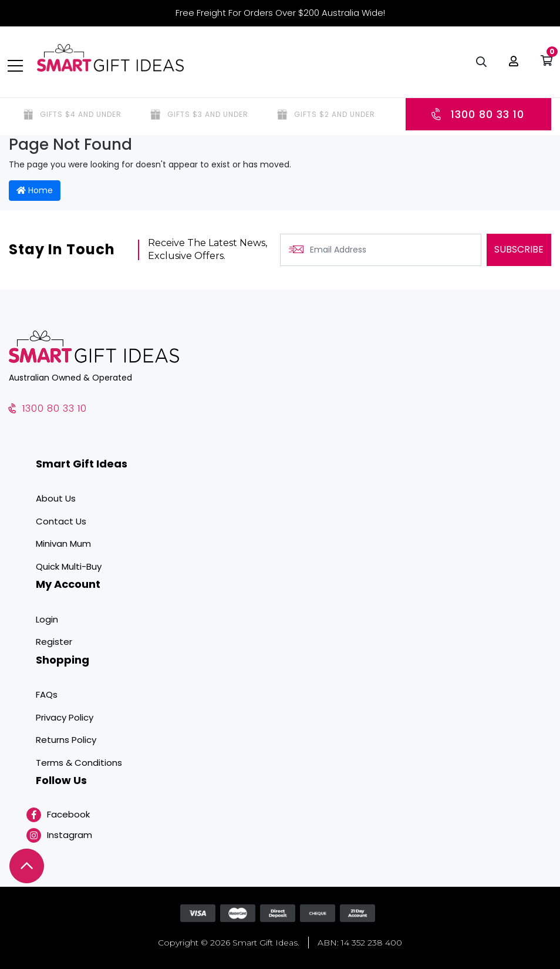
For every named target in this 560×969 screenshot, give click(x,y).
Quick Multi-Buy (69, 566)
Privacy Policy (65, 717)
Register (54, 642)
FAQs (47, 694)
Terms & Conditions (79, 763)
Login (47, 619)
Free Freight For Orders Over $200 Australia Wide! (280, 13)
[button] (512, 65)
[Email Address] (381, 250)
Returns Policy (66, 740)
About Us (56, 498)
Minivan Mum (63, 544)
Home (35, 190)
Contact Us (61, 521)
